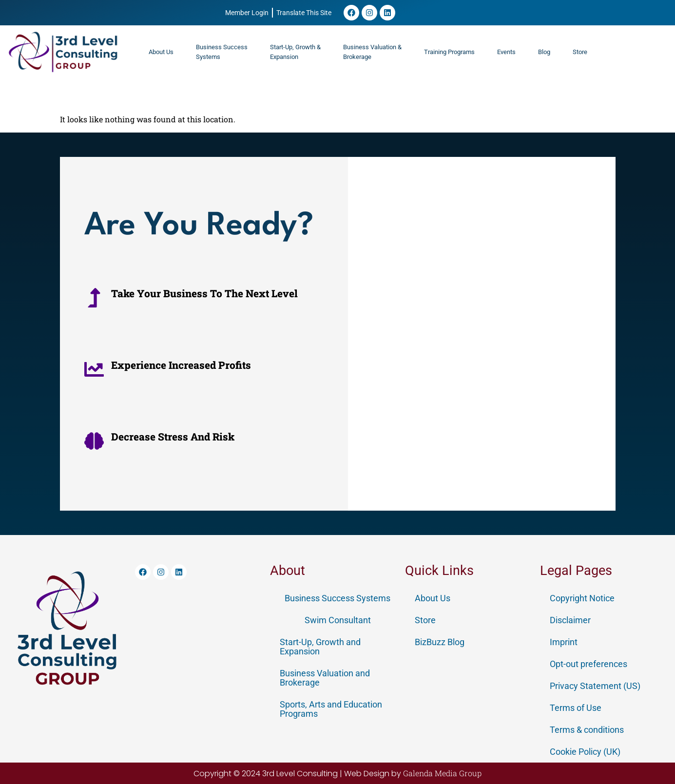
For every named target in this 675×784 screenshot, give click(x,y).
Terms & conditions (587, 730)
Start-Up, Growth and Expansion (320, 647)
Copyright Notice (582, 598)
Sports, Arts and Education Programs (331, 709)
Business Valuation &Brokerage (372, 52)
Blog (544, 52)
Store (580, 52)
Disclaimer (570, 620)
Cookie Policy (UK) (585, 752)
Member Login (247, 13)
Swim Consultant (338, 620)
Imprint (564, 642)
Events (506, 52)
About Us (161, 52)
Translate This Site (304, 13)
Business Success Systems (337, 598)
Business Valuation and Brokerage (325, 678)
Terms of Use (576, 708)
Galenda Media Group (442, 773)
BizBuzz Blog (440, 642)
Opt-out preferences (588, 664)
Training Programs (449, 52)
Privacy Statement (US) (595, 686)
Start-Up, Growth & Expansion (295, 52)
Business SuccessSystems (222, 52)
